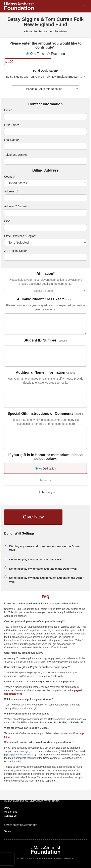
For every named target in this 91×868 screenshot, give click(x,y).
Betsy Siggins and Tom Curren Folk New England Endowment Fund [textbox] (46, 77)
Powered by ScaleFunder (21, 825)
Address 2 (11, 206)
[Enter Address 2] (45, 213)
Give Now (33, 517)
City (7, 221)
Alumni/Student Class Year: (40, 299)
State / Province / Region (20, 236)
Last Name (12, 140)
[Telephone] (45, 161)
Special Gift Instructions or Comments (41, 414)
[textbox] (45, 89)
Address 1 (11, 191)
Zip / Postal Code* (16, 251)
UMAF (8, 808)
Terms (7, 831)
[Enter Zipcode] (45, 257)
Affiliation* (46, 274)
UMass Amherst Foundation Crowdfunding (32, 801)
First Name (12, 125)
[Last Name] (45, 146)
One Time (35, 54)
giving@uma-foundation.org (20, 755)
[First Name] (45, 131)
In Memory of (45, 492)
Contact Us (10, 816)
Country (10, 177)
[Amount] (28, 62)
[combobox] (45, 76)
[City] (45, 228)
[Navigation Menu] (84, 6)
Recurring (56, 54)
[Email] (45, 117)
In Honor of (45, 480)
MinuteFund (11, 812)
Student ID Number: (40, 340)
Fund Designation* (46, 71)
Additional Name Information (41, 373)
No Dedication (45, 469)
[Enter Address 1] (45, 198)
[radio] (45, 469)
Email (8, 110)
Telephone (11, 155)
